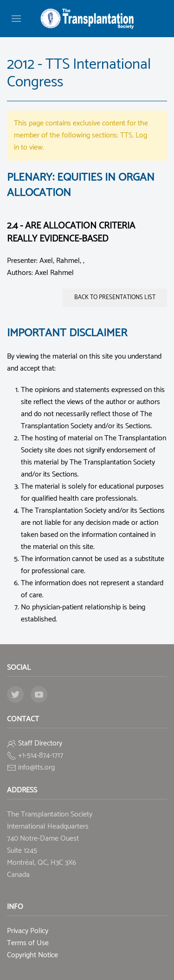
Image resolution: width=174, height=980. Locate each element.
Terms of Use (28, 943)
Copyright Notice (32, 955)
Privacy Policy (28, 931)
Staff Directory (40, 743)
